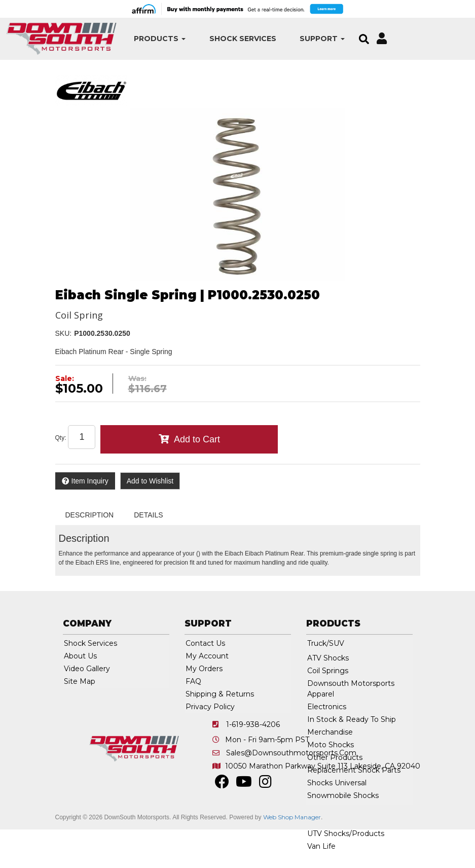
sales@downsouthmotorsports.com (291, 753)
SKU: (64, 333)
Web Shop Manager (292, 817)
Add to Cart (197, 439)
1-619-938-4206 (253, 724)
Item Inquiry (90, 481)
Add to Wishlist (150, 481)
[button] (157, 39)
